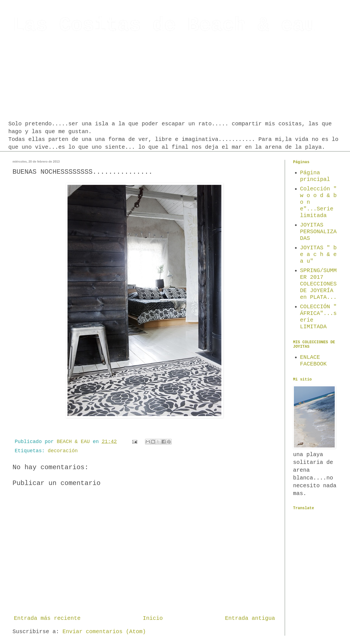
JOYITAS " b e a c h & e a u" (318, 254)
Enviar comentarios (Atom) (104, 632)
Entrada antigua (250, 618)
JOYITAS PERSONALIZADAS (318, 232)
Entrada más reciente (47, 618)
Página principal (315, 176)
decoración (63, 451)
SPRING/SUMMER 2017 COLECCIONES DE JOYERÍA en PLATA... (318, 284)
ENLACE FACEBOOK (313, 361)
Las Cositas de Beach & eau (164, 25)
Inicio (153, 618)
